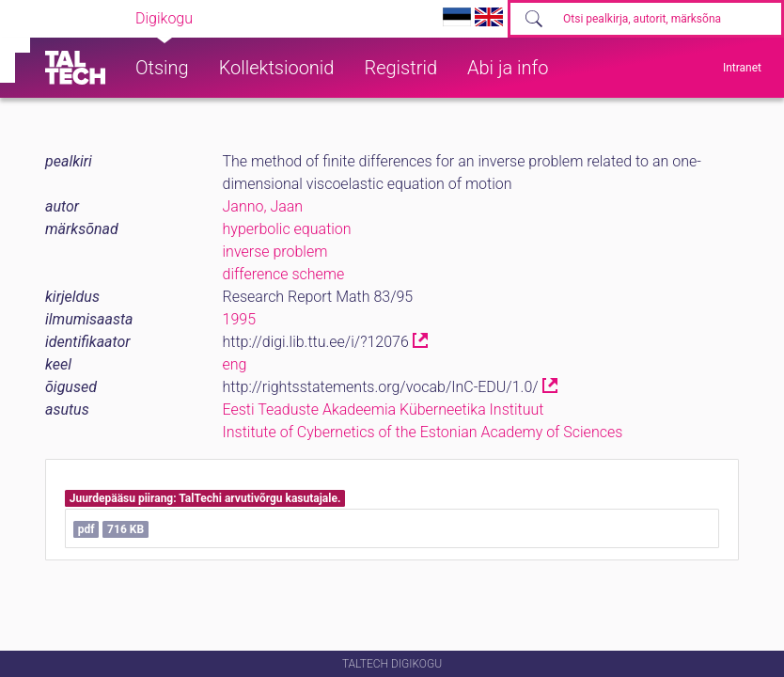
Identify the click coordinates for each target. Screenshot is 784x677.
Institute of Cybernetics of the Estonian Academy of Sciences (423, 432)
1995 (240, 319)
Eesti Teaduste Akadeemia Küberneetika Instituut (384, 409)
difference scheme (284, 274)
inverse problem (275, 252)
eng (235, 364)
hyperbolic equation (287, 229)
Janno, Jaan (263, 206)
